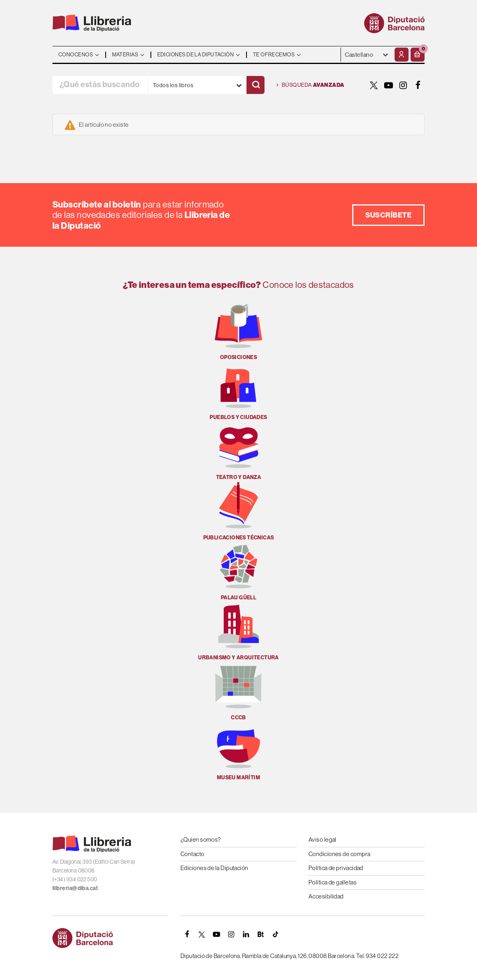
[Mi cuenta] (402, 55)
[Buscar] (256, 85)
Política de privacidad (336, 868)
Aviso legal (323, 839)
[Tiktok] (276, 934)
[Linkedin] (246, 934)
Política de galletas (333, 882)
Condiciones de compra (339, 854)
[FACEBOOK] (418, 85)
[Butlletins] (261, 934)
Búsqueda (311, 85)
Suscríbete (389, 215)
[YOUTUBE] (389, 85)
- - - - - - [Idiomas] (367, 55)
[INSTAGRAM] (403, 85)
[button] (418, 55)
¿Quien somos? (201, 839)
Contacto (192, 854)
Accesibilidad (326, 896)
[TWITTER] (374, 85)
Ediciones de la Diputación (214, 868)
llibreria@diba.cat (75, 888)
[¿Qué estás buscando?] (100, 85)
